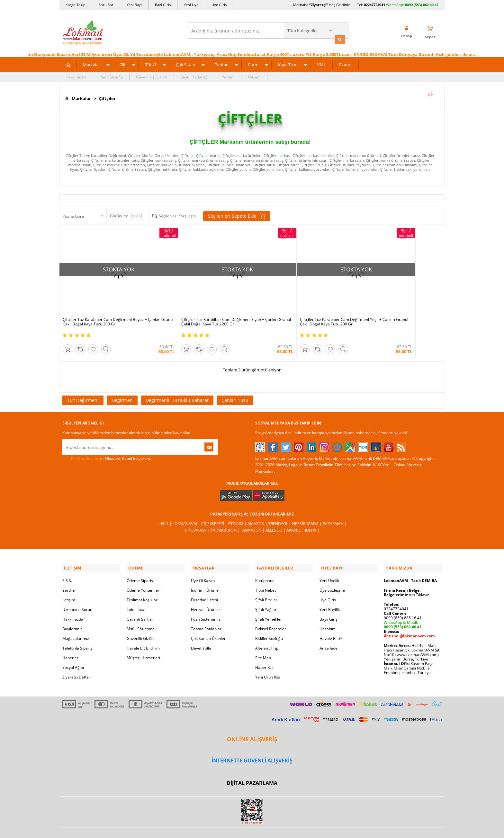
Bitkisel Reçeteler (271, 610)
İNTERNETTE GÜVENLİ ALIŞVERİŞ (252, 742)
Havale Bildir (331, 620)
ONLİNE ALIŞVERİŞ (252, 721)
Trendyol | (280, 507)
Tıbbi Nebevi (266, 572)
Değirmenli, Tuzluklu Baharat (177, 383)
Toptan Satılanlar (206, 610)
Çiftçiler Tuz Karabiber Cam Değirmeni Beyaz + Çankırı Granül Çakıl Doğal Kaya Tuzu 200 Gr (105, 305)
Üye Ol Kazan (203, 562)
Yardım (228, 76)
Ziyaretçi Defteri (77, 659)
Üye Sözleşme (332, 572)
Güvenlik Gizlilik (141, 620)
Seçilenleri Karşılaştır (178, 215)
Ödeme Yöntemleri (144, 572)
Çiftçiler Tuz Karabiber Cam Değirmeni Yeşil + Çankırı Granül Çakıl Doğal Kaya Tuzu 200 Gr (296, 305)
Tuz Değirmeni (83, 383)
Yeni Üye (191, 5)
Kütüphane (265, 562)
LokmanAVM (252, 824)
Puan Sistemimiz (206, 601)
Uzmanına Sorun (77, 591)
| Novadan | (198, 513)
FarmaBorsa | (226, 513)
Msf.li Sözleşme (141, 610)
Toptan (222, 64)
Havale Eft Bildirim (143, 630)
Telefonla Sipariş (77, 630)
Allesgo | (276, 513)
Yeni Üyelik (329, 562)
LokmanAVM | (187, 507)
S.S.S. (67, 562)
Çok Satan (185, 64)
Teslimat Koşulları (143, 582)
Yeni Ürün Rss (268, 659)
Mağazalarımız (76, 620)
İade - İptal (136, 591)
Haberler (70, 639)
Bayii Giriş (328, 601)
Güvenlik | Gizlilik (152, 76)
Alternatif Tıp (267, 630)
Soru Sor (106, 5)
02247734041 (374, 5)
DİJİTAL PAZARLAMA (252, 765)
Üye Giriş (219, 5)
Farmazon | (253, 513)
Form (253, 64)
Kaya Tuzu (288, 64)
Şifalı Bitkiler (266, 582)
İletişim (254, 76)
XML (322, 64)
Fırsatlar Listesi (204, 582)
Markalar (91, 64)
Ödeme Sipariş (140, 562)
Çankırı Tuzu (235, 383)
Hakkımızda (76, 76)
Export (346, 64)
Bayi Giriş (163, 5)
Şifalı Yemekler (269, 601)
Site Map (263, 639)
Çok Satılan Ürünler (208, 620)
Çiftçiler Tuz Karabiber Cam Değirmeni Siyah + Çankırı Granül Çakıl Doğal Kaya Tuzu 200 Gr (201, 305)
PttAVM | (238, 507)
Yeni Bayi (134, 5)
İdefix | (312, 513)
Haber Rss (264, 649)
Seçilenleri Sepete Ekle (237, 215)
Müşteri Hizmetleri (143, 639)
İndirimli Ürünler (206, 572)
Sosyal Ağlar (73, 649)
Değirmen (122, 383)
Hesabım (328, 610)
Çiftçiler (106, 97)
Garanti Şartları (140, 601)
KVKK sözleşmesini (88, 441)
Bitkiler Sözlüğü (269, 620)
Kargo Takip (76, 5)
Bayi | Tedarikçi (194, 76)
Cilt (123, 64)
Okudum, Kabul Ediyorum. (107, 442)
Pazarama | (335, 507)
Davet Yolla (201, 630)
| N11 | (165, 507)
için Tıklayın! (407, 576)
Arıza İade (328, 630)
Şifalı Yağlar (266, 591)
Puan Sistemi (111, 76)
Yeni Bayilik (330, 591)
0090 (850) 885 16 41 (403, 600)
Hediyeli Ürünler (206, 591)
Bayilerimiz (72, 610)
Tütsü (151, 64)
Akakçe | (296, 513)
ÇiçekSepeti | (215, 507)
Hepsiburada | (307, 507)
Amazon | (258, 507)
